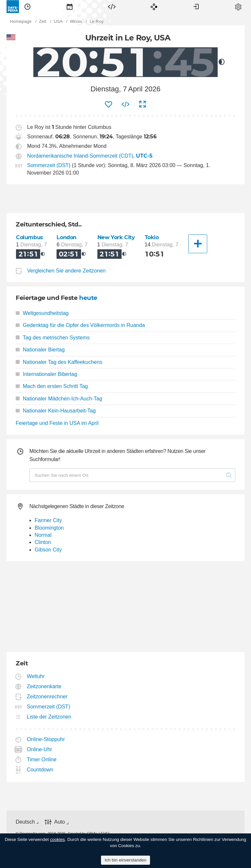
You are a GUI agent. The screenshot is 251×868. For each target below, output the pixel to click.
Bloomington (49, 528)
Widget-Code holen (125, 104)
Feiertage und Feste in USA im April (57, 423)
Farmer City (48, 520)
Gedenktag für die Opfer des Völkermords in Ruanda (80, 325)
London (67, 237)
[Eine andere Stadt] (198, 244)
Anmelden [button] (196, 7)
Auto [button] (60, 822)
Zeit (27, 7)
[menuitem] (27, 7)
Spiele (154, 7)
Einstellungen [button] (238, 7)
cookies (58, 839)
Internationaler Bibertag (46, 374)
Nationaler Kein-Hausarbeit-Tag (56, 411)
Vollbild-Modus (142, 104)
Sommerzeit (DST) (49, 165)
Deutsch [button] (25, 822)
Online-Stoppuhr (46, 739)
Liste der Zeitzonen (49, 717)
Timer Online (42, 759)
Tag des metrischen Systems (53, 338)
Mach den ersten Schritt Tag (52, 386)
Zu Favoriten (109, 104)
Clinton (43, 542)
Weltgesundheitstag (42, 313)
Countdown (40, 770)
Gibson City (48, 550)
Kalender (70, 7)
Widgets (112, 7)
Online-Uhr (40, 749)
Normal (43, 535)
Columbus (30, 237)
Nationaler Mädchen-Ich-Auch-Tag (59, 399)
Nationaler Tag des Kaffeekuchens (59, 362)
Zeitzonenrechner (47, 697)
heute (88, 298)
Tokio (152, 237)
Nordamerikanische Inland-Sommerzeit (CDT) (80, 156)
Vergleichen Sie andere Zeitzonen (66, 271)
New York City (116, 237)
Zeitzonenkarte (44, 686)
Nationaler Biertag (40, 350)
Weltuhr (36, 676)
